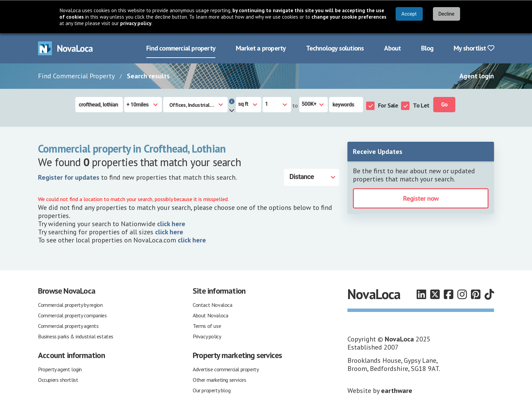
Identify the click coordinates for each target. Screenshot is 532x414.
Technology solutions (335, 47)
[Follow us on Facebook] (449, 294)
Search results (148, 75)
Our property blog (212, 390)
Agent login (477, 75)
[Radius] (143, 104)
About (392, 47)
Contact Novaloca (213, 304)
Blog (427, 47)
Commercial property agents (68, 325)
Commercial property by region (70, 304)
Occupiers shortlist (58, 379)
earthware (397, 390)
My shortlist (474, 47)
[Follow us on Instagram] (462, 294)
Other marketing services (219, 379)
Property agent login (60, 369)
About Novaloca (210, 315)
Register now (421, 198)
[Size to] (313, 104)
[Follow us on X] (435, 294)
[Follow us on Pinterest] (476, 294)
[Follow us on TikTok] (489, 294)
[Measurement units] (249, 104)
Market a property (261, 47)
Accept (409, 14)
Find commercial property (181, 47)
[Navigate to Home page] (65, 48)
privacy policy (136, 23)
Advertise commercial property (226, 369)
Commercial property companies (72, 315)
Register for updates (69, 177)
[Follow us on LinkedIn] (421, 294)
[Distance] (312, 177)
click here (171, 223)
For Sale (388, 105)
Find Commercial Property (76, 75)
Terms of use (207, 325)
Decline (446, 14)
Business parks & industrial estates (76, 336)
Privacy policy (207, 336)
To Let (421, 105)
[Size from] (277, 104)
